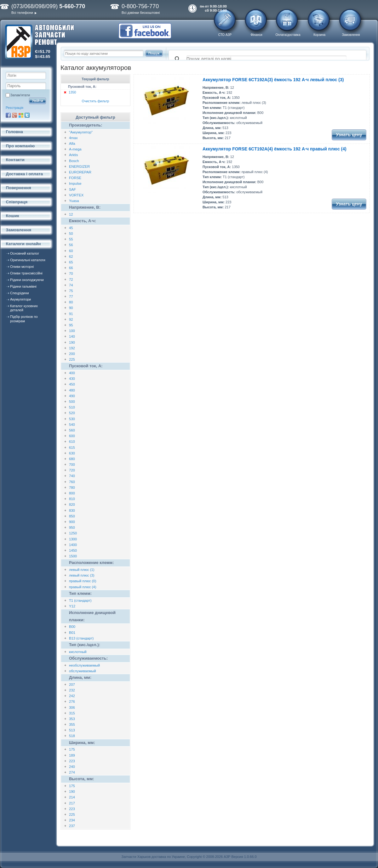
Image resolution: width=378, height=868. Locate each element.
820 (72, 504)
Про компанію (20, 146)
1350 (72, 92)
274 (72, 772)
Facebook (8, 115)
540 (72, 425)
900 (72, 522)
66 (71, 268)
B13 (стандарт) (81, 638)
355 (72, 724)
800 (72, 493)
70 (71, 273)
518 (72, 736)
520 (72, 413)
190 (72, 342)
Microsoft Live (21, 115)
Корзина (319, 35)
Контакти (15, 160)
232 (72, 690)
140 (72, 336)
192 (72, 348)
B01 (72, 633)
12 (71, 214)
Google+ (14, 115)
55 (71, 239)
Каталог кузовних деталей (24, 308)
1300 (73, 539)
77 (71, 296)
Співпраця (17, 202)
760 (72, 482)
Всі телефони (22, 13)
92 (71, 319)
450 (72, 384)
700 (72, 465)
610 (72, 442)
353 (72, 719)
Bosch (74, 161)
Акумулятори (20, 299)
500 (72, 402)
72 (71, 279)
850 (72, 516)
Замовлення (351, 35)
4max (73, 138)
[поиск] (266, 59)
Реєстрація (14, 108)
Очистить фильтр (96, 101)
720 (72, 470)
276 (72, 702)
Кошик (13, 216)
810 (72, 499)
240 (72, 767)
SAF (72, 189)
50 (71, 234)
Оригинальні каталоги (28, 260)
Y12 (72, 606)
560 (72, 430)
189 (72, 755)
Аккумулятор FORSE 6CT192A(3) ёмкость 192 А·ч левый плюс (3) (273, 80)
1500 (73, 556)
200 (72, 354)
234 (72, 820)
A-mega (75, 149)
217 (72, 803)
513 (72, 730)
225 (72, 359)
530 (72, 419)
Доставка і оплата (25, 174)
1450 (73, 550)
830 (72, 510)
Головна (14, 132)
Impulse (75, 183)
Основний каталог (25, 253)
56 (71, 245)
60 (71, 251)
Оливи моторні (22, 267)
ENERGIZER (79, 166)
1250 (73, 533)
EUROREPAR (80, 172)
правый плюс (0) (83, 581)
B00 (72, 627)
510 (72, 407)
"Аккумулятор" (81, 132)
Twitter (27, 115)
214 (72, 797)
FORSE (75, 178)
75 (71, 291)
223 (72, 761)
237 (72, 826)
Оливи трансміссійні (26, 273)
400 (72, 373)
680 (72, 459)
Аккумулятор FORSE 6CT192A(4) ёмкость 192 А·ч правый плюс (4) (275, 149)
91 (71, 314)
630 (72, 453)
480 (72, 390)
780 (72, 488)
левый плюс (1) (82, 570)
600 (72, 436)
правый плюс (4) (83, 587)
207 (72, 685)
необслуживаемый (84, 665)
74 (71, 285)
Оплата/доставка (288, 35)
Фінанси (256, 35)
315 (72, 713)
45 (71, 228)
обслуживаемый (83, 671)
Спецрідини (20, 293)
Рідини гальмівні (23, 286)
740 (72, 476)
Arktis (73, 155)
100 (72, 331)
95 (71, 325)
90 (71, 308)
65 (71, 262)
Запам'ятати (20, 95)
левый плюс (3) (82, 575)
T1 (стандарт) (80, 600)
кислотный (78, 652)
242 (72, 696)
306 (72, 707)
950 (72, 527)
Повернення (19, 188)
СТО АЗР (225, 35)
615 (72, 448)
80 (71, 302)
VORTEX (76, 195)
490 (72, 396)
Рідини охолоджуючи (27, 280)
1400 (73, 545)
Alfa (72, 144)
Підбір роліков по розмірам (24, 319)
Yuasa (74, 201)
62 (71, 256)
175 (72, 749)
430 (72, 379)
